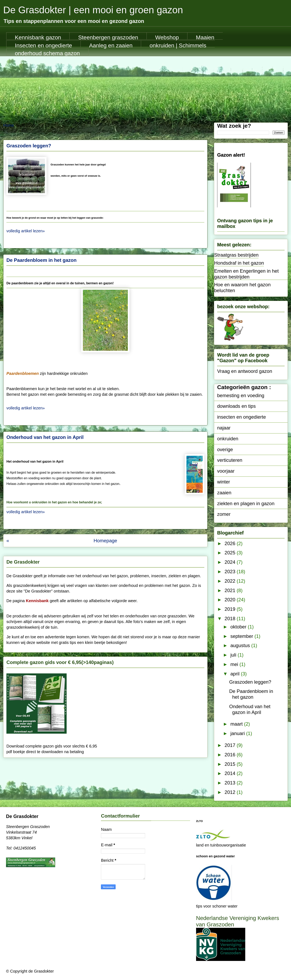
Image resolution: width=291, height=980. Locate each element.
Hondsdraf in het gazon (239, 263)
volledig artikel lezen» (26, 231)
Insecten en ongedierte (43, 45)
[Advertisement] (145, 86)
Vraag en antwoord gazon (245, 371)
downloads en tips (236, 406)
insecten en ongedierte (242, 417)
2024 (231, 562)
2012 (231, 792)
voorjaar (226, 471)
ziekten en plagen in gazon (246, 503)
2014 (231, 773)
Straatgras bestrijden (236, 255)
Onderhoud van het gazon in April (45, 437)
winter (224, 482)
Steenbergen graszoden (108, 37)
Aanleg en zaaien (111, 45)
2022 (231, 581)
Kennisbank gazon (38, 37)
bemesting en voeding (241, 395)
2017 (231, 745)
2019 (231, 609)
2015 (231, 764)
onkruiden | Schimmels (178, 45)
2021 (231, 590)
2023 (231, 572)
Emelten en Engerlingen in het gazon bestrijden (246, 274)
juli (234, 655)
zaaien (224, 493)
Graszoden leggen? (29, 146)
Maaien (205, 37)
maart (237, 724)
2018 (231, 618)
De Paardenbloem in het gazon (41, 260)
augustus (241, 645)
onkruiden (228, 439)
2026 (231, 543)
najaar (224, 428)
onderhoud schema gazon (47, 53)
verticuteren (230, 460)
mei (235, 664)
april (236, 674)
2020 (231, 600)
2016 (231, 755)
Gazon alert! (231, 155)
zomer (224, 514)
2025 (231, 553)
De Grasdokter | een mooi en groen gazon (93, 10)
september (242, 636)
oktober (239, 627)
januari (238, 733)
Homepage (105, 541)
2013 (231, 783)
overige (225, 449)
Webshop (167, 37)
